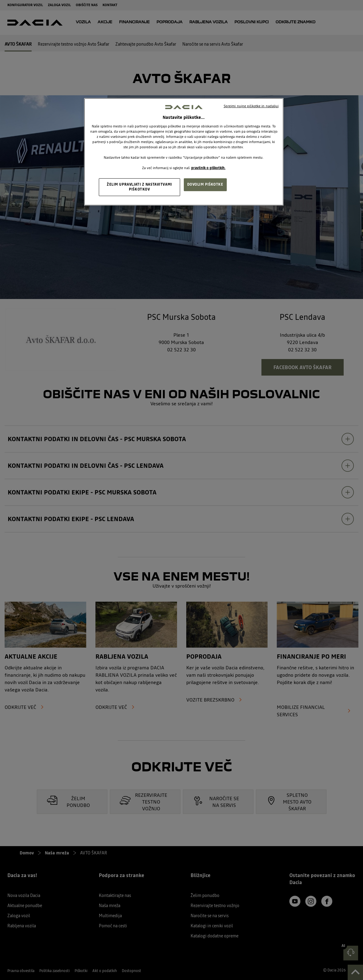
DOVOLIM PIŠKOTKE (205, 184)
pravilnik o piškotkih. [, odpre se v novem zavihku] (208, 168)
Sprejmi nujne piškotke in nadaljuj (251, 106)
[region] (184, 152)
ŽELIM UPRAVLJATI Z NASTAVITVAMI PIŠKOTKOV (139, 187)
